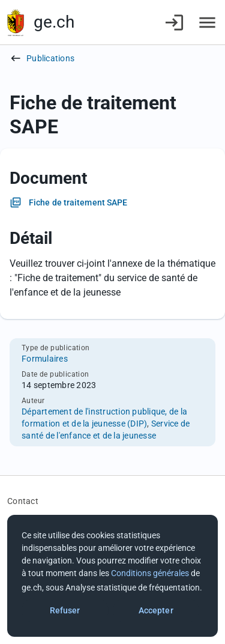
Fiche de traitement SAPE (78, 202)
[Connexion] (174, 23)
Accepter (156, 610)
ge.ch (54, 22)
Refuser (65, 610)
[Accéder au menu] (207, 23)
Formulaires (45, 359)
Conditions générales (150, 573)
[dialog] (112, 576)
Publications (50, 58)
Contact (23, 501)
